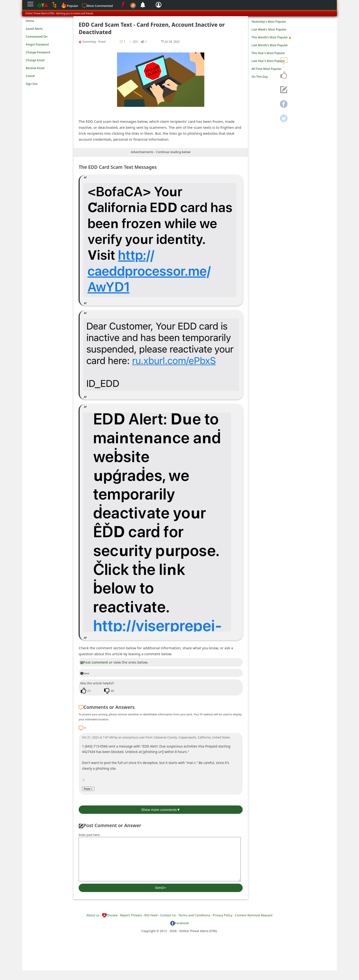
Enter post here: (89, 835)
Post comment (94, 662)
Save (85, 673)
